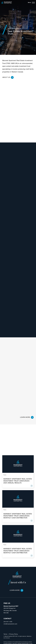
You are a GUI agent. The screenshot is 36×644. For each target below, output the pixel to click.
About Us (8, 77)
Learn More (16, 590)
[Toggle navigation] (31, 3)
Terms (5, 634)
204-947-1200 (8, 622)
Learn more (27, 417)
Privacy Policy (14, 634)
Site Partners (7, 638)
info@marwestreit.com (10, 624)
